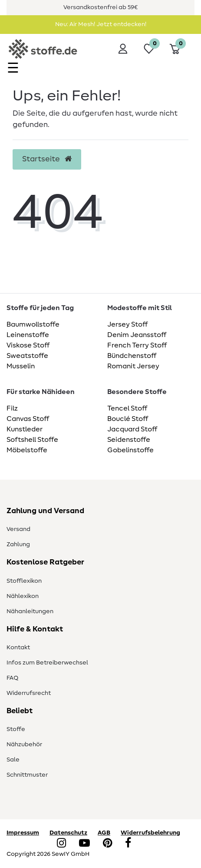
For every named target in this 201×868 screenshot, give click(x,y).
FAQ (12, 678)
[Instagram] (61, 844)
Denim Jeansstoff (137, 335)
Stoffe (16, 729)
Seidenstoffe (129, 440)
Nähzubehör (24, 744)
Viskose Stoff (28, 345)
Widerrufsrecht (29, 693)
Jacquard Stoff (132, 429)
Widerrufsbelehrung (150, 833)
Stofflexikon (24, 581)
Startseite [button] (47, 159)
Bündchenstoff (132, 356)
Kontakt (18, 648)
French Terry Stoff (137, 345)
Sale (13, 760)
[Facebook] (128, 844)
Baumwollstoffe (33, 324)
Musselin (21, 366)
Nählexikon (23, 596)
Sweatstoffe (27, 356)
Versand (18, 529)
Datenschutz (68, 833)
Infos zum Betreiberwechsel (47, 663)
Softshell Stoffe (32, 440)
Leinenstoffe (28, 335)
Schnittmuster (27, 775)
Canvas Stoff (28, 419)
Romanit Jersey (133, 366)
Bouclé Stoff (128, 419)
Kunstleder (25, 429)
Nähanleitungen (30, 611)
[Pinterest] (107, 844)
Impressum (23, 833)
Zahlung (18, 544)
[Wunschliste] (149, 49)
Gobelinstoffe (130, 450)
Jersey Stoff (127, 324)
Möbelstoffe (27, 450)
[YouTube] (84, 844)
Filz (12, 408)
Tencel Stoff (127, 408)
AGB (104, 833)
